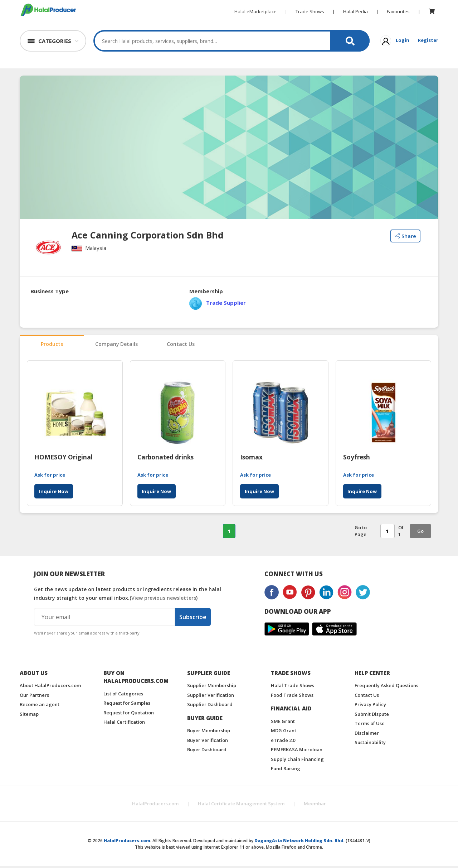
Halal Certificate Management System (241, 805)
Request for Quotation (129, 714)
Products (52, 345)
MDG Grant (284, 732)
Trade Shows (310, 11)
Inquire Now (54, 493)
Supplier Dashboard (210, 706)
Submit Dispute (372, 716)
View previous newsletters (164, 600)
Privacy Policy (370, 706)
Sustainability (370, 744)
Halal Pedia (355, 11)
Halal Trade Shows (293, 687)
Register (428, 40)
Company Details (116, 345)
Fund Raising (286, 770)
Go (420, 533)
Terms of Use (370, 725)
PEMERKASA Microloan (297, 751)
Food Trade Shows (292, 697)
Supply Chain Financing (297, 761)
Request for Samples (127, 705)
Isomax (251, 459)
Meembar (315, 805)
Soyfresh (357, 459)
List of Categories (123, 695)
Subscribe (193, 619)
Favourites (398, 11)
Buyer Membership (209, 732)
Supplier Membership (212, 687)
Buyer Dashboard (207, 751)
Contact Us (181, 345)
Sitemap (29, 716)
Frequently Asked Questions (386, 687)
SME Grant (283, 723)
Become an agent (40, 706)
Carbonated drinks (165, 459)
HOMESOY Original (64, 459)
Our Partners (34, 697)
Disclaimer (367, 735)
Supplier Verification (211, 697)
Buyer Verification (208, 742)
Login (403, 40)
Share (405, 236)
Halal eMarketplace (255, 11)
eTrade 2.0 (283, 742)
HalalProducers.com (155, 805)
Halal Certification (124, 724)
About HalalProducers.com (50, 687)
